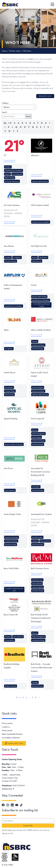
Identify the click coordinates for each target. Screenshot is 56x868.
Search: (5, 112)
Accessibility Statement (11, 738)
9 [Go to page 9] (36, 697)
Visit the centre (14, 51)
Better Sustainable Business (12, 734)
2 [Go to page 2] (23, 697)
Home (4, 51)
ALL (5, 123)
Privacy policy (7, 723)
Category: (16, 103)
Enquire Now (8, 789)
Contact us (6, 727)
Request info (45, 96)
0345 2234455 (19, 785)
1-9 (10, 123)
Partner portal (7, 730)
